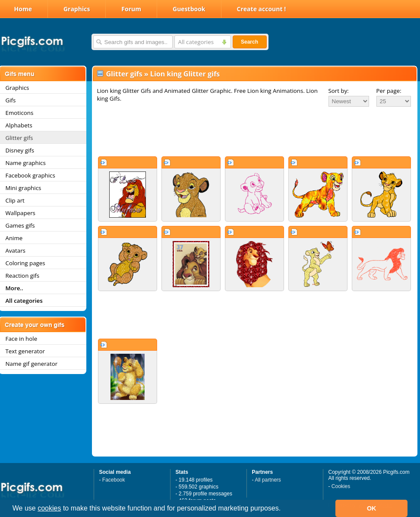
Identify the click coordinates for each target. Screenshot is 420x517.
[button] (284, 509)
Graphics (77, 9)
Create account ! (262, 9)
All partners (268, 480)
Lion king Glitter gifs (185, 74)
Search (249, 42)
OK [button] (372, 508)
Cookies (341, 486)
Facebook (114, 480)
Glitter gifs (124, 74)
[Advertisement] (255, 131)
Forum (131, 9)
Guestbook (189, 9)
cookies (49, 508)
